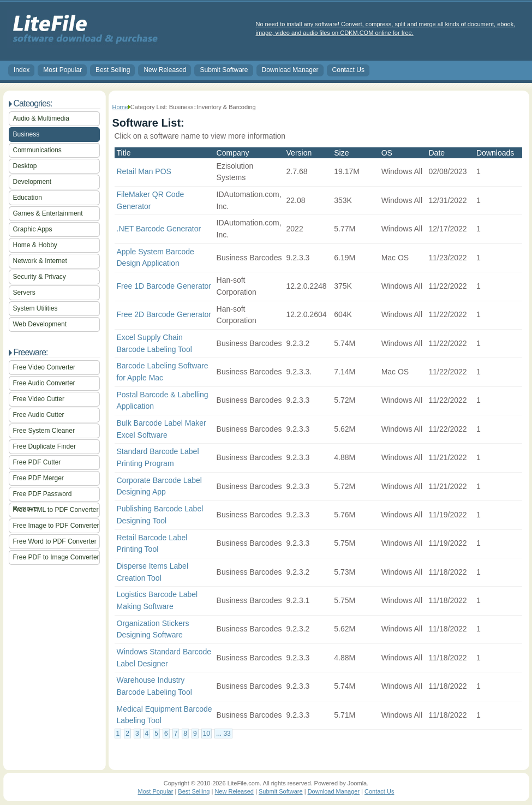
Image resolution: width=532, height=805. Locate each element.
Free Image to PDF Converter (56, 526)
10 (207, 734)
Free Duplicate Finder (44, 446)
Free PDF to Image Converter (56, 557)
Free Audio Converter (44, 383)
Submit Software (224, 70)
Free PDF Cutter (37, 462)
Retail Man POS (144, 171)
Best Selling (113, 70)
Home (120, 107)
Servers (24, 293)
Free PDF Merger (38, 478)
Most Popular (62, 70)
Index (22, 70)
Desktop (25, 166)
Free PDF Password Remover (43, 496)
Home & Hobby (35, 245)
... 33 (223, 734)
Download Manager (290, 70)
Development (32, 182)
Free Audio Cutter (39, 415)
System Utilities (35, 308)
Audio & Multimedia (41, 118)
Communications (37, 150)
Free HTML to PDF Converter (56, 510)
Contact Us (348, 70)
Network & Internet (40, 261)
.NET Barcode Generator (159, 229)
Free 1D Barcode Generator (164, 286)
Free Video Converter (44, 367)
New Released (165, 70)
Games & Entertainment (48, 213)
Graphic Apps (33, 229)
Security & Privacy (40, 277)
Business (26, 134)
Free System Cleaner (44, 431)
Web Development (40, 324)
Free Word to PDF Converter (55, 541)
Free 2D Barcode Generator (164, 314)
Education (28, 198)
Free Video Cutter (39, 399)
